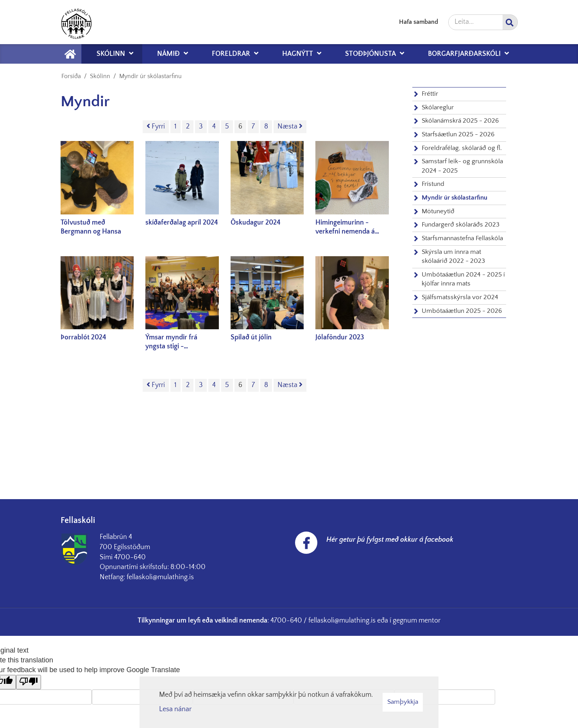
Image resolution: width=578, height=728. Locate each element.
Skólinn (100, 76)
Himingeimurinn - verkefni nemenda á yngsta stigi (345, 228)
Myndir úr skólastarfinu (150, 76)
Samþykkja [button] (403, 702)
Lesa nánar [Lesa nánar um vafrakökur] (175, 709)
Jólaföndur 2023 (340, 337)
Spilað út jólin (251, 337)
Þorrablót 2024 (83, 337)
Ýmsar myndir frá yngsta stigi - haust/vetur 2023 (172, 343)
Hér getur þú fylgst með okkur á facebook (390, 540)
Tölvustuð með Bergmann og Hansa (91, 227)
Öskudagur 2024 (256, 223)
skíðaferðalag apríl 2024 (182, 223)
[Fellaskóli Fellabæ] (76, 22)
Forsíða (71, 76)
